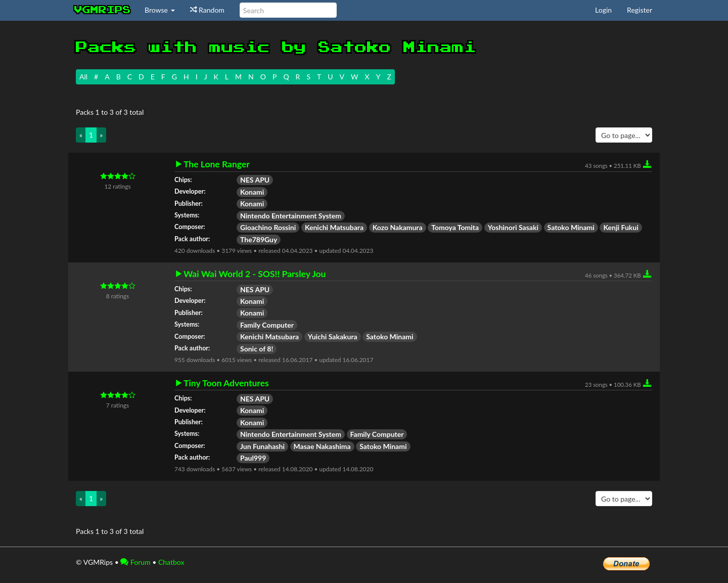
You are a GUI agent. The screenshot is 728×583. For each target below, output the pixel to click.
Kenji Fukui (621, 227)
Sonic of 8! (257, 349)
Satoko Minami (571, 227)
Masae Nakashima (322, 446)
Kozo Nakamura (398, 227)
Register (640, 10)
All (83, 77)
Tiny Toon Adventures (226, 383)
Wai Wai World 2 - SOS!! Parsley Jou (255, 274)
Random (207, 10)
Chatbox (171, 562)
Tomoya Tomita (455, 227)
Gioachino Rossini (268, 227)
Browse (160, 10)
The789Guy (259, 239)
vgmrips (103, 10)
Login (603, 10)
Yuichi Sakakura (333, 337)
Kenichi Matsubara (334, 227)
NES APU (255, 180)
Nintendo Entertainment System (291, 216)
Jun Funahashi (262, 446)
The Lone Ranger (217, 164)
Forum (135, 562)
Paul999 (253, 458)
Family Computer (267, 325)
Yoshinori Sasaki (513, 227)
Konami (252, 192)
